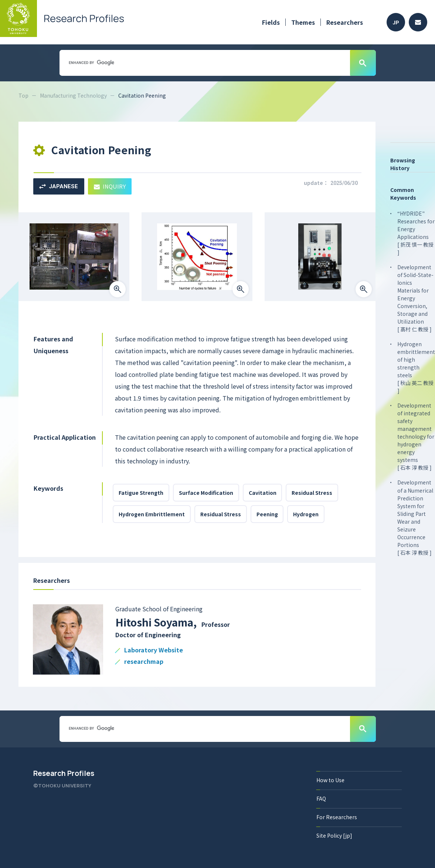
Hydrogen (306, 514)
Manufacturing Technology (73, 95)
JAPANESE (59, 186)
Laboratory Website (154, 650)
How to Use (330, 780)
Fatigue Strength (141, 493)
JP (396, 22)
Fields (271, 22)
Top (23, 95)
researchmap (144, 662)
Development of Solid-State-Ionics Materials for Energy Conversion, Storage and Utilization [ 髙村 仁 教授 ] (415, 298)
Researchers (345, 22)
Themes (303, 22)
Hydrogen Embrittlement (152, 514)
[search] (204, 63)
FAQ (321, 798)
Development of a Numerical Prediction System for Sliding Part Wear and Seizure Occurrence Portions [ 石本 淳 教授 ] (415, 517)
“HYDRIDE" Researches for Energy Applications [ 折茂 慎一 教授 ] (416, 233)
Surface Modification (206, 493)
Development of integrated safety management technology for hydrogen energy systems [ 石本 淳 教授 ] (416, 436)
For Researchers (337, 817)
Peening (267, 514)
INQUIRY (110, 186)
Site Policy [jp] (334, 835)
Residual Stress (312, 493)
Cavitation (263, 493)
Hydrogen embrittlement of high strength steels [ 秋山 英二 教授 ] (416, 367)
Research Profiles (64, 773)
